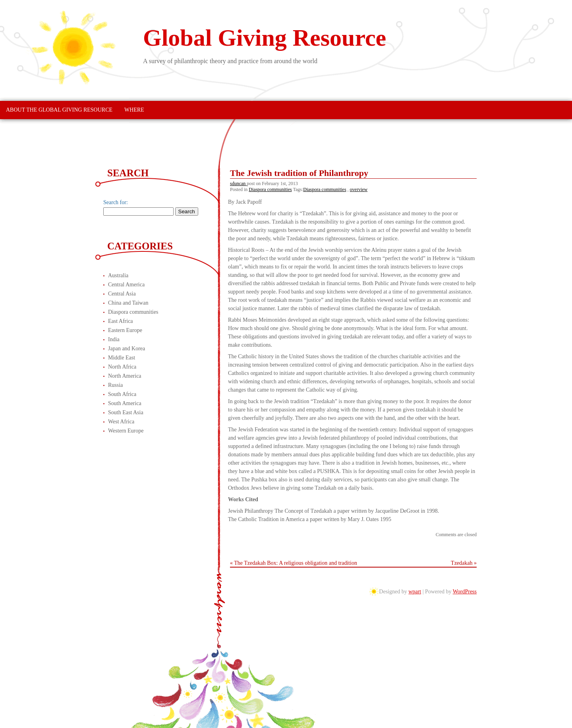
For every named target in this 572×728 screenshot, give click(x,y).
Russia (115, 385)
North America (125, 376)
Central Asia (122, 294)
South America (125, 403)
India (114, 339)
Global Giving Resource (265, 38)
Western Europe (126, 431)
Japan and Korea (127, 349)
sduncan (238, 183)
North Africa (122, 367)
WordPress (465, 592)
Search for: (116, 202)
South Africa (122, 394)
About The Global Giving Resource (59, 110)
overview (359, 189)
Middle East (122, 358)
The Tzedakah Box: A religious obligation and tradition (296, 563)
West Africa (121, 422)
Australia (118, 275)
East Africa (121, 321)
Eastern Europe (125, 330)
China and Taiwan (128, 303)
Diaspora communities (270, 189)
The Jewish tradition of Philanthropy (299, 173)
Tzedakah (462, 563)
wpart (415, 592)
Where (134, 110)
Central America (126, 285)
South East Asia (126, 412)
